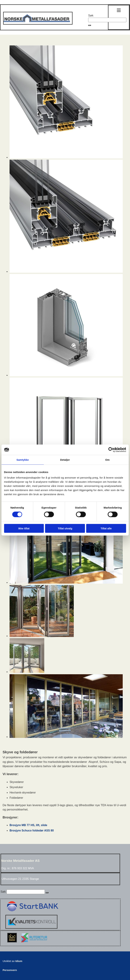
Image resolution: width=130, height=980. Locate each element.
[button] (90, 25)
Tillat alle (106, 528)
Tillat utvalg (65, 528)
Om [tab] (107, 460)
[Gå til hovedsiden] (38, 24)
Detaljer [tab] (65, 460)
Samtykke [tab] (23, 460)
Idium (19, 961)
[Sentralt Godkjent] (12, 943)
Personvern (10, 970)
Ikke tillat (24, 528)
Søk (91, 16)
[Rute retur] (33, 943)
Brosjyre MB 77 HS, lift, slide (28, 825)
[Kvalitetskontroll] (31, 928)
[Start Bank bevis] (32, 912)
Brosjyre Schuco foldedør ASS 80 (32, 831)
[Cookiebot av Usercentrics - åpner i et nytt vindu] (111, 450)
